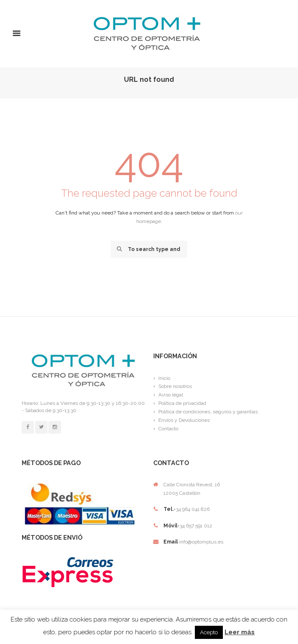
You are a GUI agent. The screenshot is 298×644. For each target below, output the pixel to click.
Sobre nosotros (175, 386)
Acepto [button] (209, 632)
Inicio (164, 378)
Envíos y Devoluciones (184, 420)
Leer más (240, 632)
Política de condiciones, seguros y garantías (208, 412)
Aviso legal (171, 395)
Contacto (168, 429)
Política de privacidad (182, 403)
